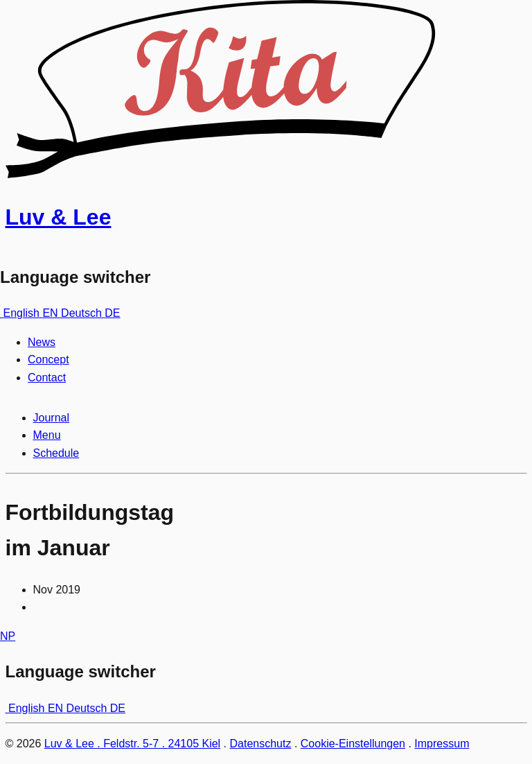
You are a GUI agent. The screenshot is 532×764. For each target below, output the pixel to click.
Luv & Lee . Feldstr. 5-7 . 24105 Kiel (132, 744)
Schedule (56, 453)
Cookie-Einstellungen (353, 744)
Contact (47, 377)
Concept (48, 359)
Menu (47, 435)
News (42, 342)
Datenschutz (261, 744)
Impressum (442, 744)
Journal (51, 418)
